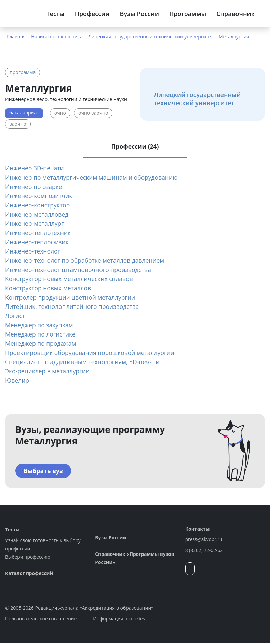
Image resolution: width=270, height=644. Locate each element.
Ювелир (17, 381)
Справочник (235, 14)
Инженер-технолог (33, 252)
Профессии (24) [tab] (135, 146)
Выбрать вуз (44, 471)
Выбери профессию (28, 557)
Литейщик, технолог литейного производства (74, 307)
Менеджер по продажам (42, 344)
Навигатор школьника (58, 36)
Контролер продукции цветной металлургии (72, 298)
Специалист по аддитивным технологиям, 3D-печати (85, 362)
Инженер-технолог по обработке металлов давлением (87, 261)
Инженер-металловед (38, 215)
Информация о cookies (121, 619)
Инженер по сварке (35, 187)
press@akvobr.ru (204, 540)
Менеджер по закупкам (40, 326)
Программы (188, 14)
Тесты (55, 14)
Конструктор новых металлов (49, 289)
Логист (15, 316)
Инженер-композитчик (40, 196)
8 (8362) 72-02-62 (205, 551)
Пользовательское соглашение (42, 619)
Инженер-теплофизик (38, 243)
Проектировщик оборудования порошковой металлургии (92, 353)
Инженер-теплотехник (39, 233)
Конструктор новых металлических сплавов (71, 279)
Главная (16, 36)
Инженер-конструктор (38, 206)
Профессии (92, 14)
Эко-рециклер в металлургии (49, 372)
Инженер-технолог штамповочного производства (80, 270)
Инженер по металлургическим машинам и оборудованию (94, 178)
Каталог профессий (30, 574)
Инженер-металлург (35, 224)
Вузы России (139, 14)
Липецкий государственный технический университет (153, 36)
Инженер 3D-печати (35, 169)
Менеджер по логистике (41, 335)
